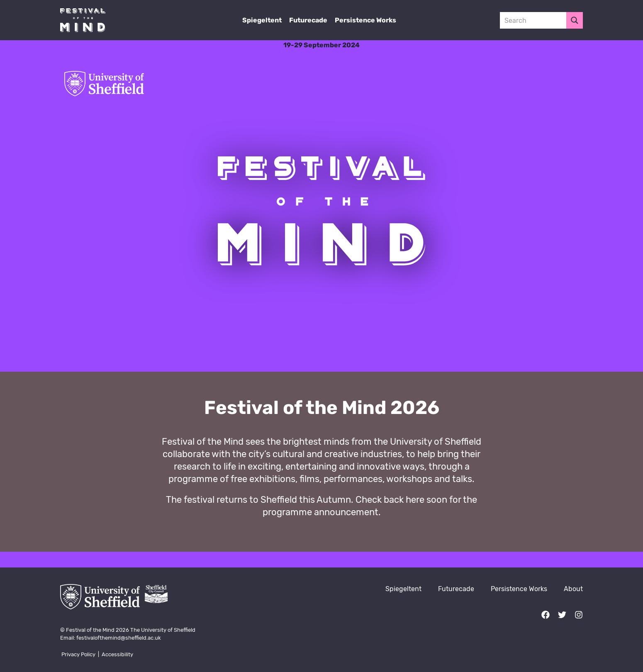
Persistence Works (365, 20)
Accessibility (117, 654)
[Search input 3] (533, 20)
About (573, 589)
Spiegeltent (262, 20)
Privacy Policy (78, 654)
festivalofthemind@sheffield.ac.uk (119, 638)
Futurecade (308, 20)
